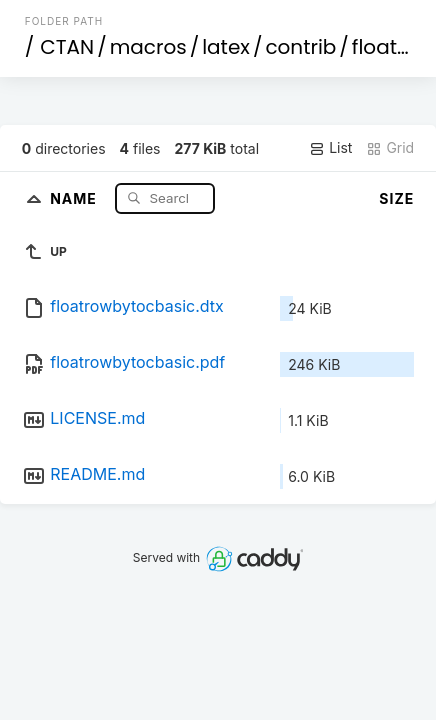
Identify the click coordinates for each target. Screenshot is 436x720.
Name (75, 197)
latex (226, 47)
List (330, 148)
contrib (300, 47)
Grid (390, 148)
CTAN (67, 47)
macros (148, 47)
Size (396, 198)
